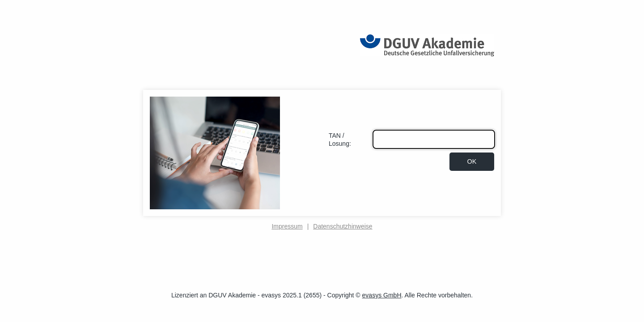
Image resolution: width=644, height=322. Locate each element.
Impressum (287, 226)
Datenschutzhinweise (343, 226)
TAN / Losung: (340, 140)
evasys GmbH (382, 295)
